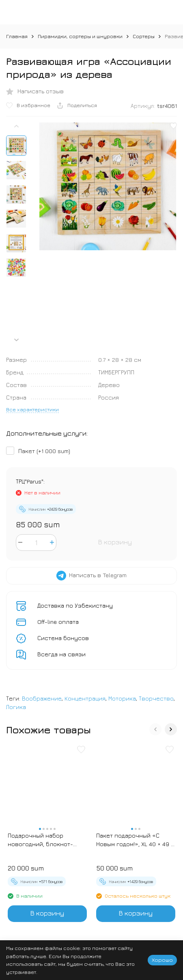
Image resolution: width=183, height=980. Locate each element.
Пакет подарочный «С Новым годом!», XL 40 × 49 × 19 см (135, 840)
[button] (16, 340)
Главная (17, 36)
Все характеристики (32, 409)
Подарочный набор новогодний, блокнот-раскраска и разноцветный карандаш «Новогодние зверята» (43, 840)
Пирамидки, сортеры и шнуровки (80, 36)
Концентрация (85, 698)
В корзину (115, 542)
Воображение (42, 698)
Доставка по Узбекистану (75, 605)
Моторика (122, 698)
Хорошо (162, 960)
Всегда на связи (61, 654)
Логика (16, 707)
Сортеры (144, 36)
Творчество (156, 698)
